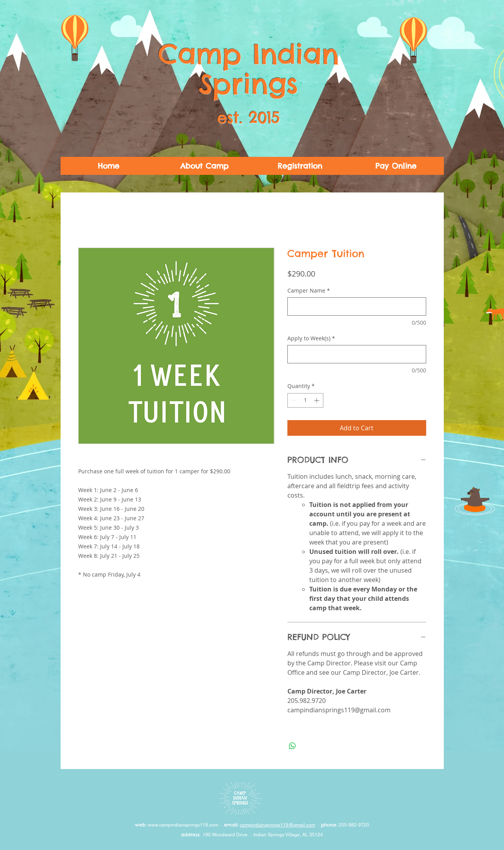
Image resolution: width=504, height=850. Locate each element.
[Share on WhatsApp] (292, 746)
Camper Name (309, 290)
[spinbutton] (305, 400)
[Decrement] (293, 400)
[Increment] (317, 400)
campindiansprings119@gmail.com (277, 825)
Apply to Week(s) (311, 338)
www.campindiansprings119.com (183, 825)
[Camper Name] (357, 306)
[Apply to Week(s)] (357, 354)
